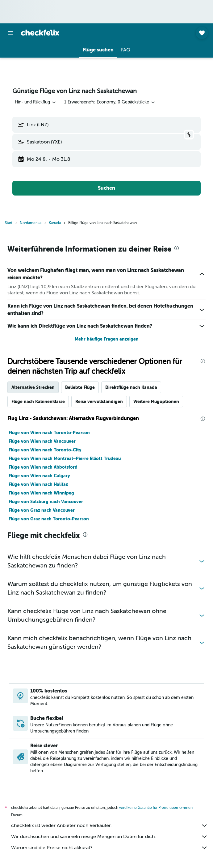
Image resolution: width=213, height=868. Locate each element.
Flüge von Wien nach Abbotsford (43, 467)
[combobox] (36, 102)
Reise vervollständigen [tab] (99, 402)
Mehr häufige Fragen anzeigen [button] (107, 339)
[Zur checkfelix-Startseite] (40, 33)
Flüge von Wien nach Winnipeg (41, 493)
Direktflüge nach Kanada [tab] (131, 387)
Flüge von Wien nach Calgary (39, 476)
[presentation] (177, 248)
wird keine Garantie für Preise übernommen (156, 808)
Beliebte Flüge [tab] (80, 387)
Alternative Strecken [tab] (33, 387)
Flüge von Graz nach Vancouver (42, 510)
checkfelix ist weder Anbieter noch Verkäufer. (110, 826)
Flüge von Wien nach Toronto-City (45, 450)
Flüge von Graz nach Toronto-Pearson (49, 519)
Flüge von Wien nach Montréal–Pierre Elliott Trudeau (65, 458)
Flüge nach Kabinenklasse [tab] (38, 402)
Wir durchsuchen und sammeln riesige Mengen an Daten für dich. (110, 837)
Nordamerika (31, 223)
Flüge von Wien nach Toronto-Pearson (49, 433)
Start (9, 223)
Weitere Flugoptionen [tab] (156, 402)
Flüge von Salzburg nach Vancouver (46, 502)
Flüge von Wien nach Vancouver (42, 441)
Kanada (55, 223)
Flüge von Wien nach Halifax (38, 484)
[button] (10, 33)
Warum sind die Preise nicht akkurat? (110, 848)
